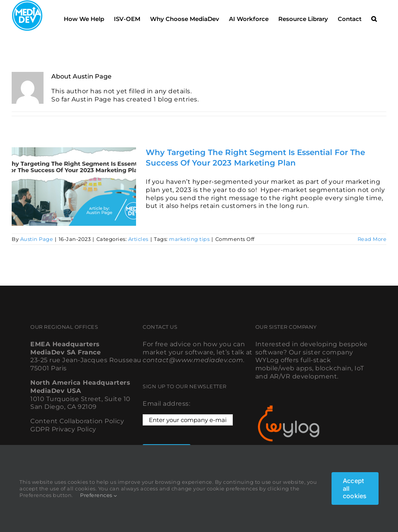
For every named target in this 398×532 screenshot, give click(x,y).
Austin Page (37, 239)
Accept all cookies (355, 488)
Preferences (99, 495)
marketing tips (189, 239)
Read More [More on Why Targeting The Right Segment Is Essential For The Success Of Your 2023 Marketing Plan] (372, 239)
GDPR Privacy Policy (63, 429)
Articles (138, 239)
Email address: (166, 404)
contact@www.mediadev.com (193, 360)
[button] (374, 17)
